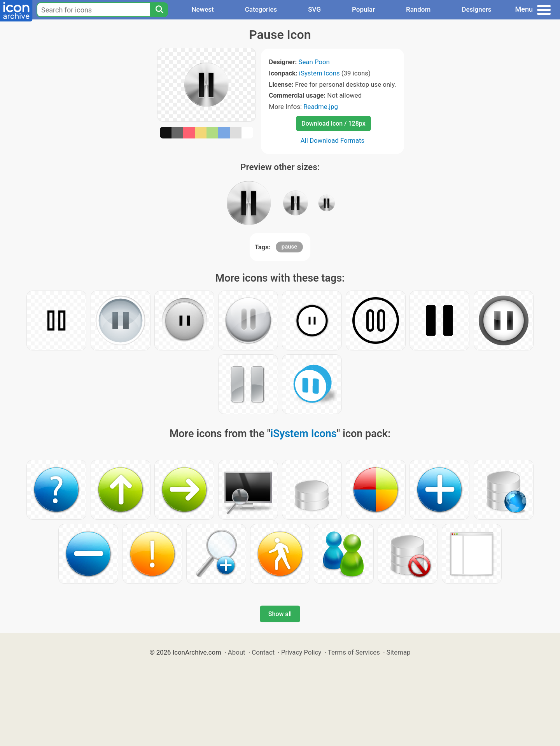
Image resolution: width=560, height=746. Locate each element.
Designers (476, 9)
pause (290, 247)
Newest (202, 9)
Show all (280, 614)
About (237, 652)
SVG (314, 9)
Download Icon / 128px (333, 123)
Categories (261, 9)
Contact (263, 652)
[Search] (159, 10)
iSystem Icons (319, 73)
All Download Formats (333, 140)
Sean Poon (314, 62)
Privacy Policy (301, 652)
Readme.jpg (321, 107)
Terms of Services (354, 652)
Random (418, 9)
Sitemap (399, 652)
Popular (363, 9)
